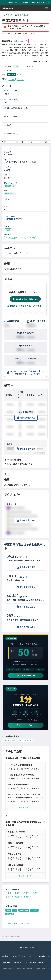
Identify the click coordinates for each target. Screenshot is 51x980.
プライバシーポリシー (22, 956)
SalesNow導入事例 (25, 947)
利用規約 (5, 956)
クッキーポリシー (42, 956)
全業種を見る (25, 923)
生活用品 (34, 910)
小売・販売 (11, 74)
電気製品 (10, 914)
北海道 (26, 15)
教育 (8, 910)
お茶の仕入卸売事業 (26, 740)
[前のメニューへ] (1, 142)
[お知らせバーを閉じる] (48, 3)
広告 (15, 910)
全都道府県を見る (12, 923)
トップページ (7, 15)
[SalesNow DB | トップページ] (8, 8)
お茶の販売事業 (9, 740)
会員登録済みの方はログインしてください (25, 306)
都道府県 (18, 15)
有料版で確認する (15, 219)
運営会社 (7, 962)
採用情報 (18, 962)
